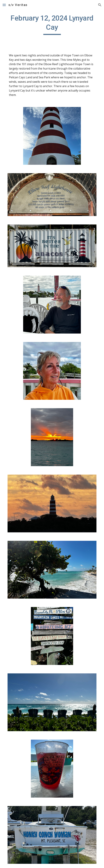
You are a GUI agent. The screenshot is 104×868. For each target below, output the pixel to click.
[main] (52, 24)
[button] (4, 5)
